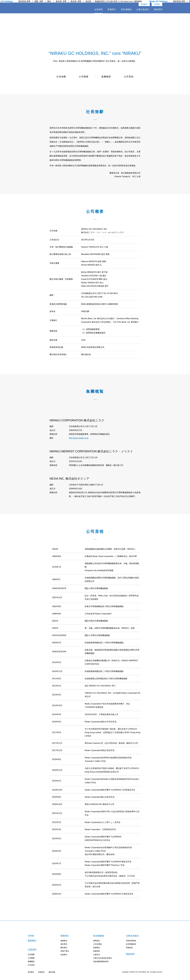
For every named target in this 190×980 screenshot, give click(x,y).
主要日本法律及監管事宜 (103, 958)
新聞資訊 (97, 941)
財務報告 (97, 948)
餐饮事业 (64, 948)
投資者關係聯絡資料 (101, 961)
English (144, 4)
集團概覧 (106, 77)
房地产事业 (65, 951)
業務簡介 (112, 10)
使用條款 (31, 972)
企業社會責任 (143, 10)
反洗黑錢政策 (131, 944)
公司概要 (84, 77)
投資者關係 (126, 10)
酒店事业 (64, 944)
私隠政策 (41, 972)
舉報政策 (129, 948)
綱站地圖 (52, 972)
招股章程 (97, 951)
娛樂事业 (64, 941)
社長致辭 (61, 77)
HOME (31, 936)
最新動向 (32, 941)
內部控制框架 (131, 941)
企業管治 (97, 955)
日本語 (157, 4)
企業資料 (99, 10)
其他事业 (64, 955)
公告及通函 (97, 944)
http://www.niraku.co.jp (79, 438)
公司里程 (129, 77)
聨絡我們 (158, 10)
